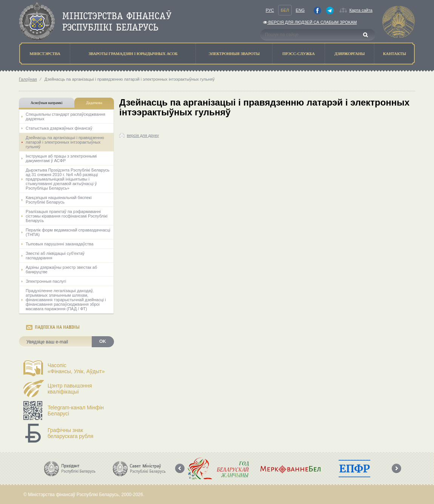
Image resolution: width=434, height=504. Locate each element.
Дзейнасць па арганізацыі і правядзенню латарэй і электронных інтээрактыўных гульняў (65, 142)
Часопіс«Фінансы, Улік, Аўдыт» (76, 368)
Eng (300, 10)
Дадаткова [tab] (94, 103)
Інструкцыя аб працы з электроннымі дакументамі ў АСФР (61, 158)
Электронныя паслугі (46, 281)
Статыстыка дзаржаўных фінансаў (59, 128)
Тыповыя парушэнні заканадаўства (60, 244)
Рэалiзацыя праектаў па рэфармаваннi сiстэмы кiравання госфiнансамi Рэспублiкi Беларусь (67, 216)
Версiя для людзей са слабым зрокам (310, 22)
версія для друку (143, 135)
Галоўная (28, 79)
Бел (285, 10)
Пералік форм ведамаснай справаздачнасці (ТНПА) (68, 232)
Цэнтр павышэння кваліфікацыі (70, 389)
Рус (270, 10)
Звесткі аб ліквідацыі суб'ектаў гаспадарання (55, 256)
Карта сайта (361, 10)
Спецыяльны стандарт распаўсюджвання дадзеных (65, 116)
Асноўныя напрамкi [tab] (46, 103)
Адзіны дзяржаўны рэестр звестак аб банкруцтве (61, 270)
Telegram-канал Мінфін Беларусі (76, 411)
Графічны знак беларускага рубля (70, 433)
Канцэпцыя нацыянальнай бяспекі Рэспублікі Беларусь (59, 200)
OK (103, 342)
